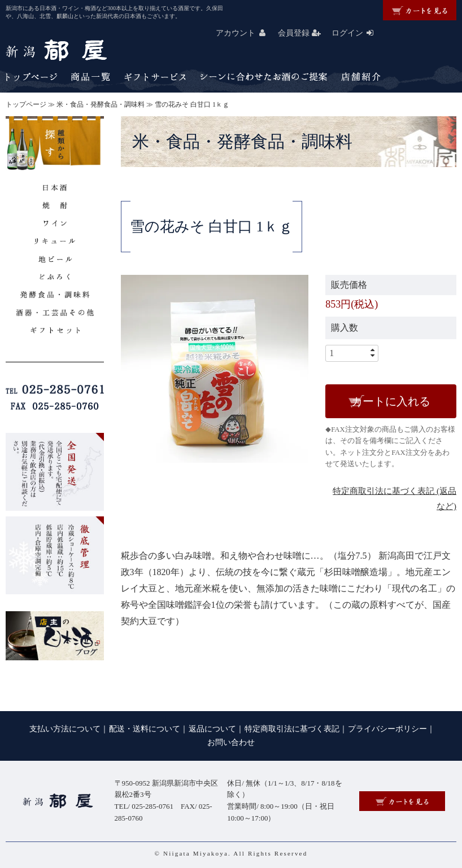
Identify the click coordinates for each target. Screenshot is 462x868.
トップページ (26, 104)
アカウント (245, 33)
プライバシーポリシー (387, 729)
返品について (212, 729)
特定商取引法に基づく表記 (292, 729)
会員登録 (304, 33)
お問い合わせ (231, 742)
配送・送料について (145, 729)
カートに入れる (391, 401)
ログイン (357, 33)
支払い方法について (65, 729)
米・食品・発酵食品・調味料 (101, 104)
